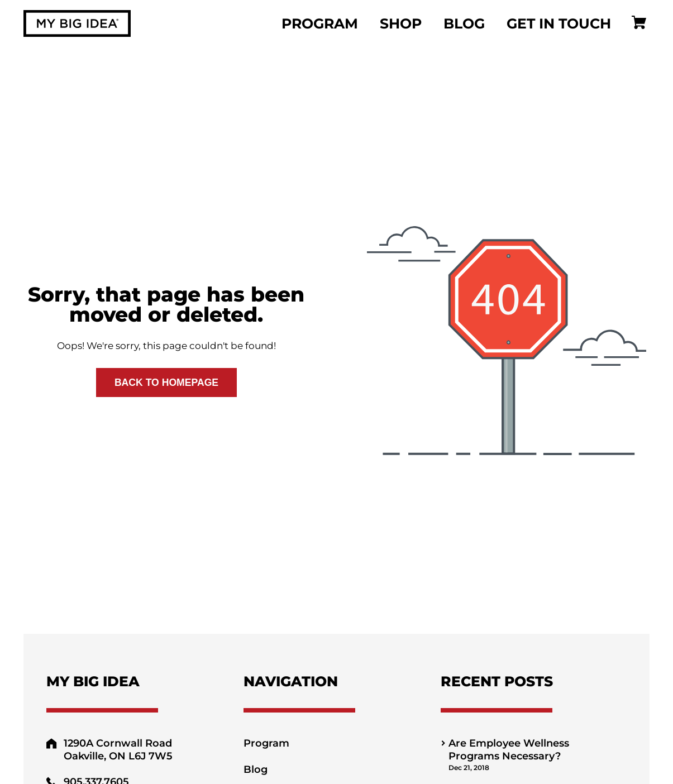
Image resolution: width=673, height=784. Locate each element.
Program (320, 23)
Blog (464, 23)
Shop (401, 23)
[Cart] (639, 24)
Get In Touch (559, 23)
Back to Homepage (166, 383)
